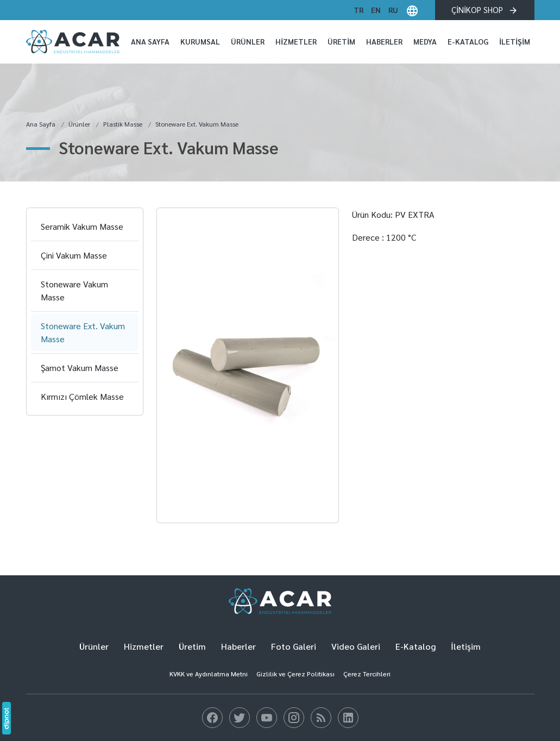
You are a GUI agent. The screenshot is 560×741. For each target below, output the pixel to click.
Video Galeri (356, 646)
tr (358, 10)
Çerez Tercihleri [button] (367, 674)
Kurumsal (200, 41)
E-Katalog (468, 41)
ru (393, 10)
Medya (425, 41)
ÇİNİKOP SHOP (485, 10)
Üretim (341, 41)
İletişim (515, 41)
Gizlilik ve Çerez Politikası (295, 674)
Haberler (384, 41)
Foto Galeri (294, 646)
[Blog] (212, 718)
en (376, 10)
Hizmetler (296, 41)
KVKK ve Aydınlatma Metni (209, 674)
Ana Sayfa (150, 41)
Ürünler (248, 41)
